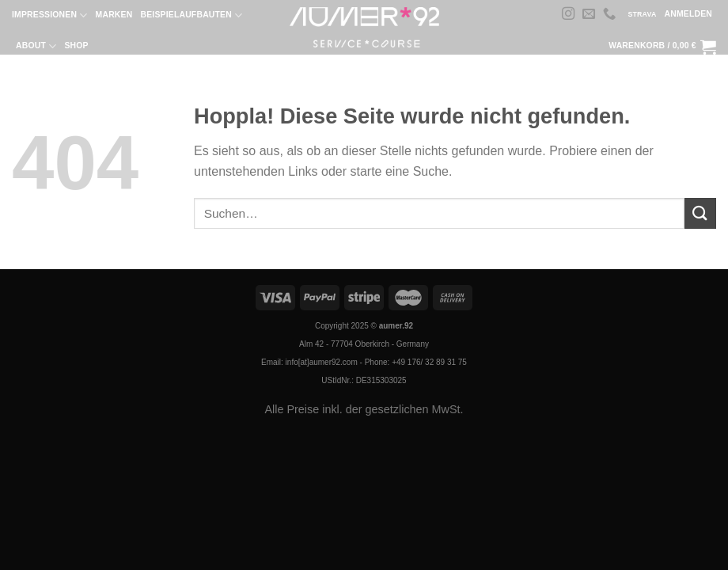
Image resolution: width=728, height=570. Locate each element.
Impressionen (50, 15)
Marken (114, 15)
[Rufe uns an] (609, 14)
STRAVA (642, 14)
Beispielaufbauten (191, 15)
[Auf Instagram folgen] (568, 14)
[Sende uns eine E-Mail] (589, 14)
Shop (76, 46)
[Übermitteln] (700, 213)
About (36, 46)
